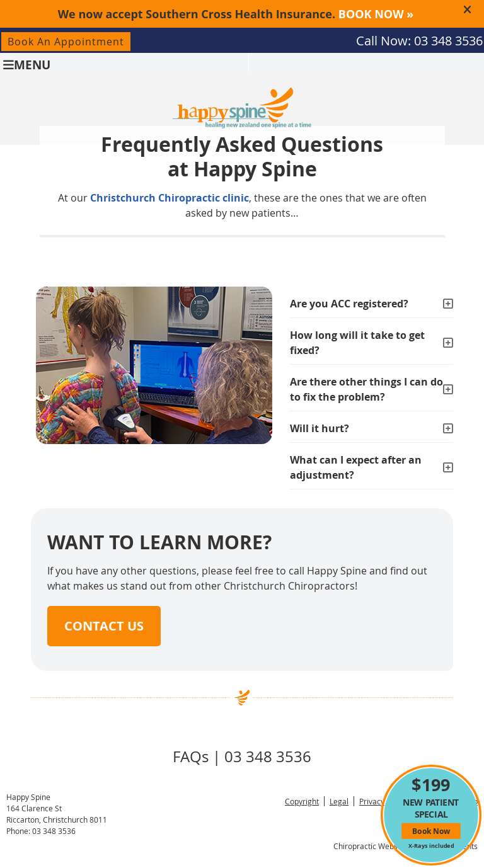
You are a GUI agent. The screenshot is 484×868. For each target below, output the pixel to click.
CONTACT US (104, 626)
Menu (27, 64)
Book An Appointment (66, 42)
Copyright (302, 801)
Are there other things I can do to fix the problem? (366, 389)
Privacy (372, 801)
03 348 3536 (448, 41)
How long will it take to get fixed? (357, 343)
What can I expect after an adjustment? (356, 467)
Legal (339, 801)
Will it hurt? (320, 428)
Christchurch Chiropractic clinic (170, 198)
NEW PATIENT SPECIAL (431, 811)
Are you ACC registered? (349, 304)
